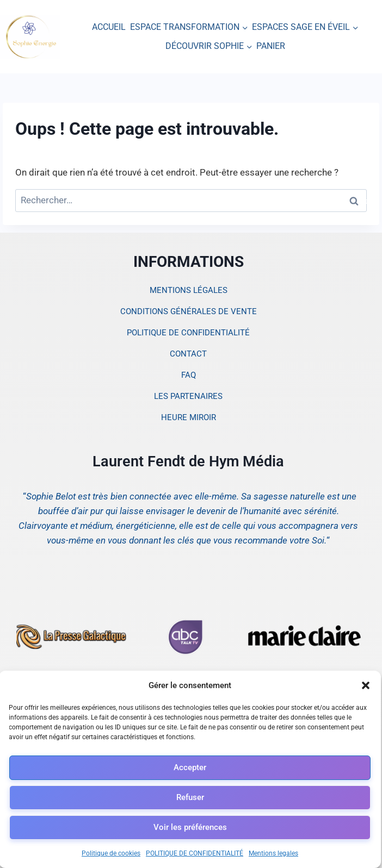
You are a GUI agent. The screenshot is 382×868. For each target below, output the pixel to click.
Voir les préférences (190, 827)
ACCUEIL (109, 27)
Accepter (190, 767)
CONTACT (188, 354)
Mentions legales (273, 853)
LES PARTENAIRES (188, 396)
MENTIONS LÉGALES (189, 290)
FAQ (189, 375)
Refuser (190, 797)
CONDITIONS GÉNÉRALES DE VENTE (189, 311)
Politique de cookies (111, 853)
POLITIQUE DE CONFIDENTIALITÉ (195, 853)
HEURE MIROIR (189, 417)
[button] (366, 685)
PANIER (271, 46)
